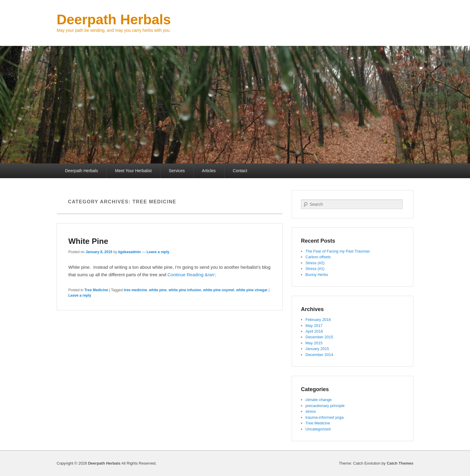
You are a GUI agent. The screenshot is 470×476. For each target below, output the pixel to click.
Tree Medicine (96, 290)
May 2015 (314, 343)
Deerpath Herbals (114, 19)
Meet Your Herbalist (133, 171)
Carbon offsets (318, 257)
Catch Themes (400, 463)
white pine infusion (185, 290)
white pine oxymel (219, 290)
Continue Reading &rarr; (192, 275)
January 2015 (317, 349)
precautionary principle (325, 406)
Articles (209, 171)
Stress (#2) (315, 263)
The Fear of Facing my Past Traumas (338, 251)
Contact (240, 171)
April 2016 (314, 331)
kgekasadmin (129, 252)
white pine (158, 290)
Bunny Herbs (317, 275)
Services (177, 171)
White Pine (88, 241)
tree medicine (135, 290)
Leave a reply (158, 252)
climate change (318, 400)
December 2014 (319, 355)
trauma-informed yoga (324, 417)
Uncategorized (318, 429)
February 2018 (318, 320)
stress (311, 411)
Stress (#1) (315, 269)
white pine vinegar (252, 290)
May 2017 (314, 326)
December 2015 (319, 337)
